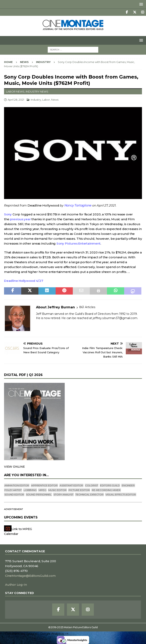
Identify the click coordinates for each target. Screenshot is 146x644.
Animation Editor (17, 485)
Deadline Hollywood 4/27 (24, 281)
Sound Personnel (39, 494)
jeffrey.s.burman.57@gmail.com (115, 318)
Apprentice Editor (44, 485)
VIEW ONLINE (14, 467)
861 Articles (87, 307)
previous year (20, 219)
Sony (8, 214)
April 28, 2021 (16, 100)
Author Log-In (16, 585)
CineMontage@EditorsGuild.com (30, 576)
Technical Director (89, 494)
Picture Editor (79, 490)
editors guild (110, 485)
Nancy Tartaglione (78, 205)
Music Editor (57, 490)
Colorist (92, 485)
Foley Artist (13, 490)
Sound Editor (14, 494)
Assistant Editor (71, 485)
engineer (128, 485)
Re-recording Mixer (106, 490)
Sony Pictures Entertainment (78, 243)
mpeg (42, 490)
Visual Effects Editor (121, 494)
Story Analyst (63, 494)
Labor (46, 100)
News (24, 62)
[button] (140, 4)
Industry (36, 100)
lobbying (30, 490)
